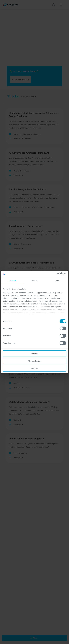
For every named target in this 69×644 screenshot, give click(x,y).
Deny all (34, 368)
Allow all (35, 353)
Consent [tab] (12, 280)
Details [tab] (34, 280)
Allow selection (34, 361)
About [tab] (57, 280)
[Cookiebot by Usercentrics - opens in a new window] (56, 274)
